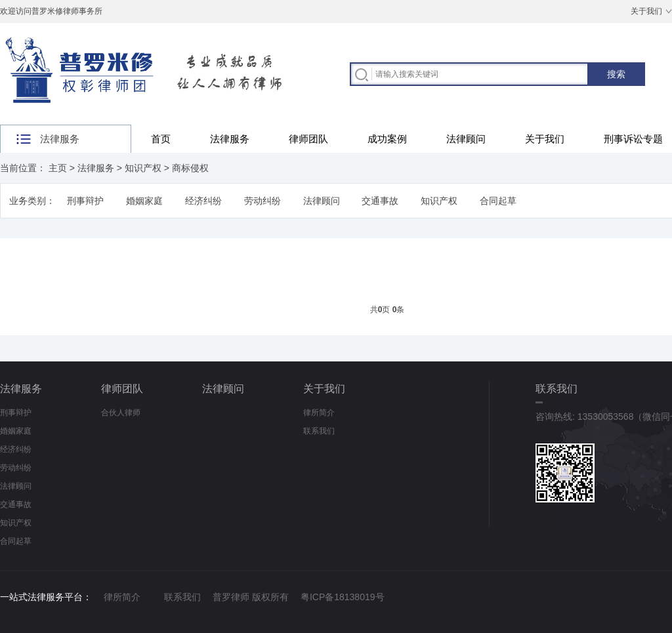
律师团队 (308, 139)
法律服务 (230, 139)
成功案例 (387, 139)
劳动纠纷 (262, 201)
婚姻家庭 (144, 201)
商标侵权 (190, 168)
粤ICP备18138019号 (343, 597)
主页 (58, 168)
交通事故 (380, 201)
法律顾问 (466, 139)
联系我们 (319, 431)
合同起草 (498, 201)
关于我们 (646, 11)
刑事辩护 (85, 201)
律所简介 (319, 413)
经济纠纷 (203, 201)
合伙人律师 (121, 413)
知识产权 (143, 168)
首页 (161, 139)
